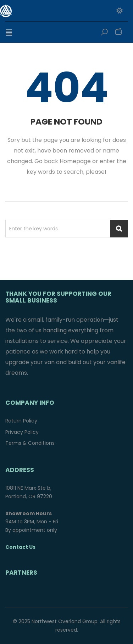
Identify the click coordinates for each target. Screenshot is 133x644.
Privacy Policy (22, 432)
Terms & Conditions (30, 443)
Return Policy (21, 421)
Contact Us (20, 547)
